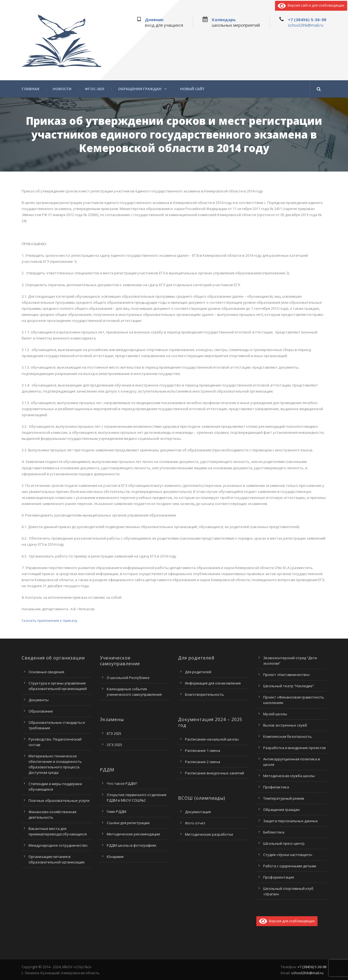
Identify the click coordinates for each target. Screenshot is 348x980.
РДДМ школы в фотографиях (132, 845)
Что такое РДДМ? (122, 783)
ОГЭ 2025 (114, 745)
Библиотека (274, 832)
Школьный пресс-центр (284, 843)
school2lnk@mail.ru (306, 25)
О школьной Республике (128, 678)
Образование (41, 711)
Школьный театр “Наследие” (289, 686)
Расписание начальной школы (212, 739)
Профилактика (276, 787)
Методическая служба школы (289, 776)
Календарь (224, 20)
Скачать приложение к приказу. (50, 620)
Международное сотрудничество (58, 845)
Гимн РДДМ (117, 811)
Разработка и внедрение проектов (294, 748)
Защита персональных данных (291, 821)
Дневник (154, 20)
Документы (39, 700)
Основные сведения (46, 672)
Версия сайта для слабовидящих (311, 5)
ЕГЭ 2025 (114, 733)
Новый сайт (192, 89)
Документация (198, 812)
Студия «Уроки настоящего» (288, 855)
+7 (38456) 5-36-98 (307, 20)
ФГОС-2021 (95, 89)
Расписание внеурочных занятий (214, 773)
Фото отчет (195, 823)
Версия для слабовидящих (287, 921)
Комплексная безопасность (287, 736)
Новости (62, 89)
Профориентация (279, 877)
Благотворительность (204, 694)
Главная (30, 89)
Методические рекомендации (133, 834)
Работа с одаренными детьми (290, 866)
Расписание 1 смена (203, 750)
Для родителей (198, 672)
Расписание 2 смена (203, 762)
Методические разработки (209, 834)
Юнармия (115, 857)
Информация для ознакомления (213, 683)
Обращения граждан (140, 89)
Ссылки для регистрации (128, 823)
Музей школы (275, 714)
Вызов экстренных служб (285, 725)
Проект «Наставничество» (287, 675)
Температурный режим (284, 798)
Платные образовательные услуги (59, 800)
